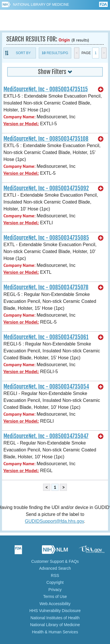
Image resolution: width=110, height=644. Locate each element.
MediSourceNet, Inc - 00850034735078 (46, 287)
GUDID (55, 20)
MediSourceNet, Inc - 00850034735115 (46, 89)
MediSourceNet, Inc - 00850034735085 (46, 238)
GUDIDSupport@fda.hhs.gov (54, 521)
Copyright (55, 582)
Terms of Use (55, 596)
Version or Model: (21, 124)
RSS (55, 575)
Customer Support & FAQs (55, 561)
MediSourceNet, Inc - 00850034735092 (46, 188)
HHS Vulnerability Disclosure (55, 611)
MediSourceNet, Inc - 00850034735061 (46, 337)
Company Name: (19, 117)
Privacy (55, 590)
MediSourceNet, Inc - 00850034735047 (46, 436)
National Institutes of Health (55, 618)
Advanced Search (55, 568)
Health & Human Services (55, 632)
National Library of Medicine (41, 5)
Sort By (23, 53)
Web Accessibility (55, 604)
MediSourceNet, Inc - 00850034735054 (46, 387)
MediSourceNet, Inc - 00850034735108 (46, 139)
